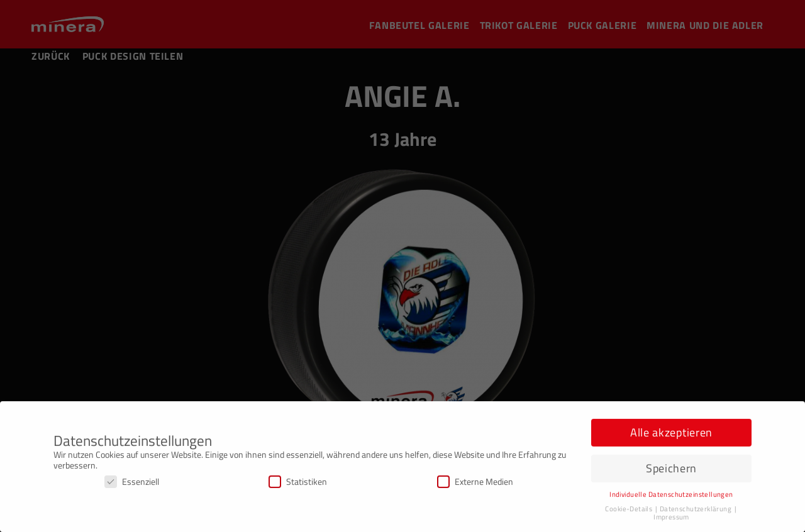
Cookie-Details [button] (629, 511)
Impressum (671, 519)
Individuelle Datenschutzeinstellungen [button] (671, 497)
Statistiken (298, 484)
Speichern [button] (671, 471)
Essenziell (132, 484)
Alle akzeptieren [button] (671, 435)
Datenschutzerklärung (697, 511)
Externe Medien (475, 484)
